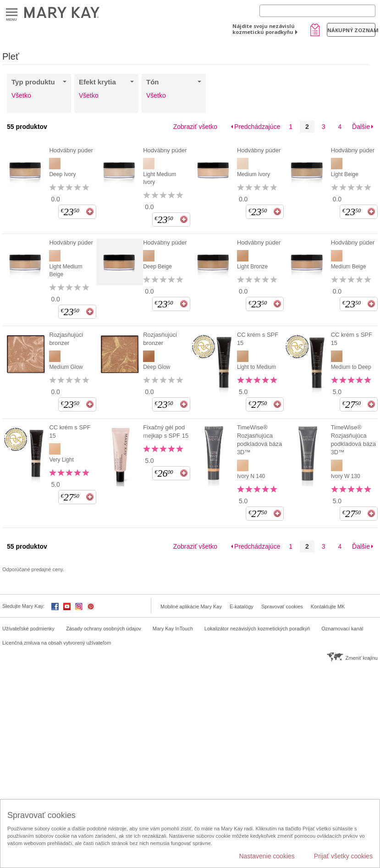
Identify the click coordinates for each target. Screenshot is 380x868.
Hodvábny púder (71, 150)
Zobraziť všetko (195, 127)
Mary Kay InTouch (173, 629)
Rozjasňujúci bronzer (66, 339)
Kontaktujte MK (328, 606)
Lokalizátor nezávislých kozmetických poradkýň (257, 629)
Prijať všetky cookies (343, 856)
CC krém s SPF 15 (258, 339)
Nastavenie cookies (267, 856)
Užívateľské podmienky (28, 629)
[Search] (317, 11)
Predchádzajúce (257, 127)
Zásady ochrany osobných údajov (104, 629)
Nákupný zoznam (351, 30)
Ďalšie (361, 127)
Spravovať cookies (282, 606)
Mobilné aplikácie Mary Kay (191, 606)
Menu (12, 13)
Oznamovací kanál (342, 629)
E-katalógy (242, 606)
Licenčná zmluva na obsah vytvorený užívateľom (57, 643)
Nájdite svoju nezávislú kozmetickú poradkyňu (264, 29)
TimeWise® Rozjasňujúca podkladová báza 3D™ (259, 440)
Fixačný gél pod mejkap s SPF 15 (166, 431)
